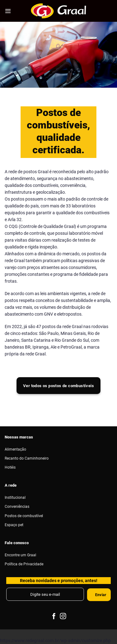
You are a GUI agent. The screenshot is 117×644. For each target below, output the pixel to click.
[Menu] (8, 11)
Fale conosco (17, 543)
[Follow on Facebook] (54, 617)
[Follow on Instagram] (63, 617)
